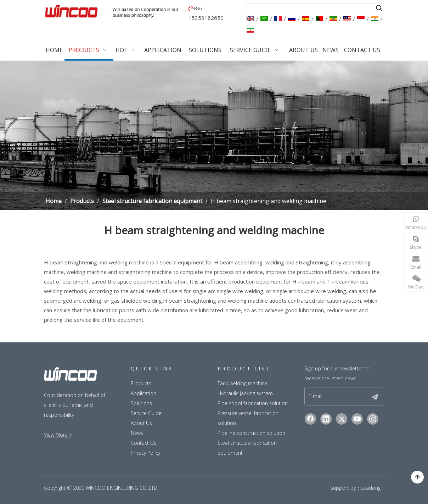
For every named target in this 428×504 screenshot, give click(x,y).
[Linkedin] (326, 419)
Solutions (141, 403)
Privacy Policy (145, 453)
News (137, 433)
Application (143, 393)
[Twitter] (342, 419)
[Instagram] (373, 419)
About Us (141, 423)
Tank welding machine (243, 383)
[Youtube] (357, 419)
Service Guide (146, 413)
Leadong (371, 488)
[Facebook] (310, 419)
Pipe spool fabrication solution (253, 403)
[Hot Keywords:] (379, 8)
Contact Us (143, 443)
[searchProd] (311, 8)
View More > (58, 435)
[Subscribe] (375, 396)
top (417, 477)
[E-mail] (336, 396)
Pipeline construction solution (251, 433)
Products (141, 383)
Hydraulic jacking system (245, 393)
